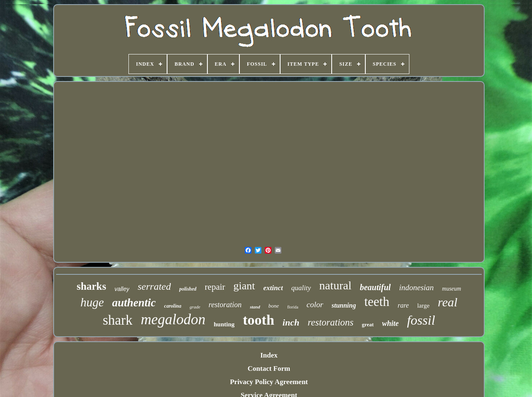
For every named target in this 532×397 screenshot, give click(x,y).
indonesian (416, 287)
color (315, 305)
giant (244, 286)
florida (293, 307)
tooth (259, 320)
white (390, 323)
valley (122, 289)
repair (215, 287)
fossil (421, 320)
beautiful (375, 287)
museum (452, 289)
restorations (330, 322)
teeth (377, 302)
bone (274, 306)
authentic (134, 303)
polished (188, 289)
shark (117, 320)
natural (335, 285)
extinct (273, 288)
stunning (344, 305)
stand (255, 307)
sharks (92, 286)
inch (291, 322)
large (424, 306)
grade (195, 307)
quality (301, 288)
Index (269, 355)
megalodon (173, 319)
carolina (173, 306)
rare (403, 305)
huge (92, 302)
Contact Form (269, 369)
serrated (154, 286)
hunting (224, 324)
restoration (225, 305)
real (447, 302)
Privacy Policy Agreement (269, 382)
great (368, 324)
